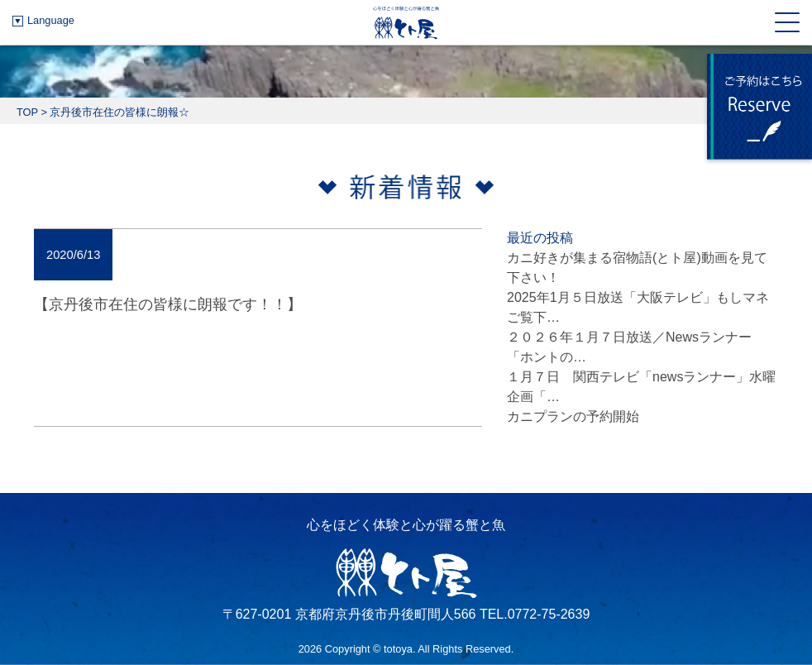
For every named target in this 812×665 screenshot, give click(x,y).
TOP (27, 112)
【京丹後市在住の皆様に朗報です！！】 (168, 304)
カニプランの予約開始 (573, 416)
